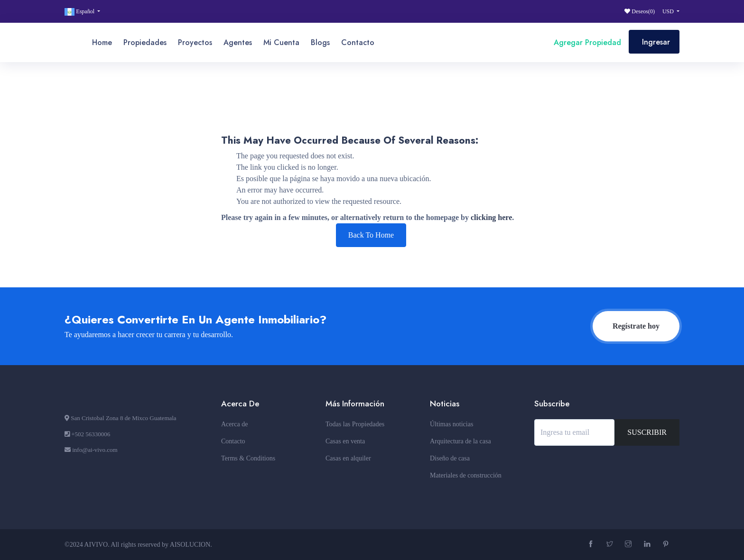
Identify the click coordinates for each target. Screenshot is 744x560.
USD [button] (669, 11)
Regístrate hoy (636, 326)
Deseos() (640, 11)
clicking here (491, 217)
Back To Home (371, 235)
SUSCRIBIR (647, 432)
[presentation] (606, 471)
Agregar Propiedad (586, 42)
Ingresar (656, 42)
